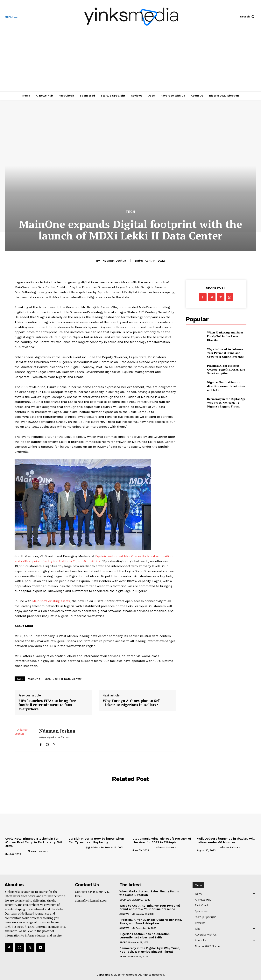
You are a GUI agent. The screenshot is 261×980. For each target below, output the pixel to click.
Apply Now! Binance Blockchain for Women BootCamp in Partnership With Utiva (35, 842)
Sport (123, 942)
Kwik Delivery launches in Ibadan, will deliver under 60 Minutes (226, 840)
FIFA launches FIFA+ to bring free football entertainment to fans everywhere (47, 705)
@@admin (92, 847)
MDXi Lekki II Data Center (63, 679)
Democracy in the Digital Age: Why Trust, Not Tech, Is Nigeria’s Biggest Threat (227, 403)
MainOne (34, 679)
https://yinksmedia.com (55, 737)
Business (125, 900)
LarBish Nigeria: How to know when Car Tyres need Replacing (96, 840)
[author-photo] (16, 851)
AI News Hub (127, 914)
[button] (248, 17)
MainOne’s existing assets (51, 601)
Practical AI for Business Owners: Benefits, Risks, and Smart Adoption (226, 369)
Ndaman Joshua (114, 261)
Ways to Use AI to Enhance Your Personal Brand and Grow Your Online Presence (225, 353)
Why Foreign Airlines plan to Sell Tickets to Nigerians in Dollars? (132, 703)
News (123, 957)
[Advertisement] (130, 62)
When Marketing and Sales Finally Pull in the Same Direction (225, 336)
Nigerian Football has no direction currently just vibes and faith (226, 386)
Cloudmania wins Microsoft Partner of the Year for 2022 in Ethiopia (162, 840)
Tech (130, 212)
